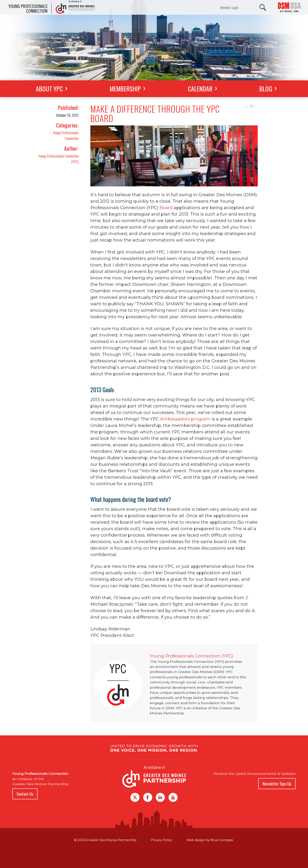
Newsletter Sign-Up (277, 784)
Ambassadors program (185, 419)
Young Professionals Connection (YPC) (58, 159)
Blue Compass (222, 840)
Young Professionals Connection (66, 135)
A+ (253, 106)
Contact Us (25, 794)
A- (247, 107)
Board (166, 208)
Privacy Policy (161, 840)
